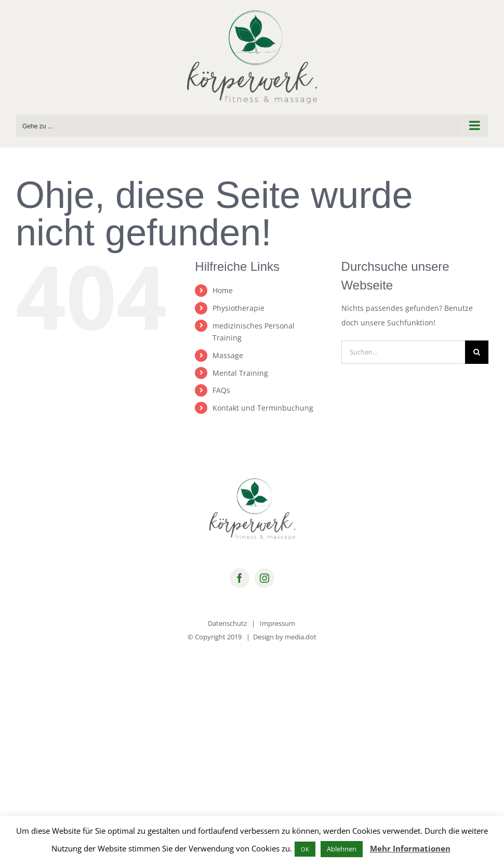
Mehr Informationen (410, 848)
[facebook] (240, 578)
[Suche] (477, 352)
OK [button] (305, 849)
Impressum (277, 623)
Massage (228, 355)
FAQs (221, 390)
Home (223, 290)
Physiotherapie (238, 308)
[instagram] (264, 578)
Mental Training (240, 373)
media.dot (301, 637)
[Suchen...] (403, 352)
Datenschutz (227, 623)
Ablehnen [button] (342, 849)
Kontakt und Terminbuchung (263, 408)
